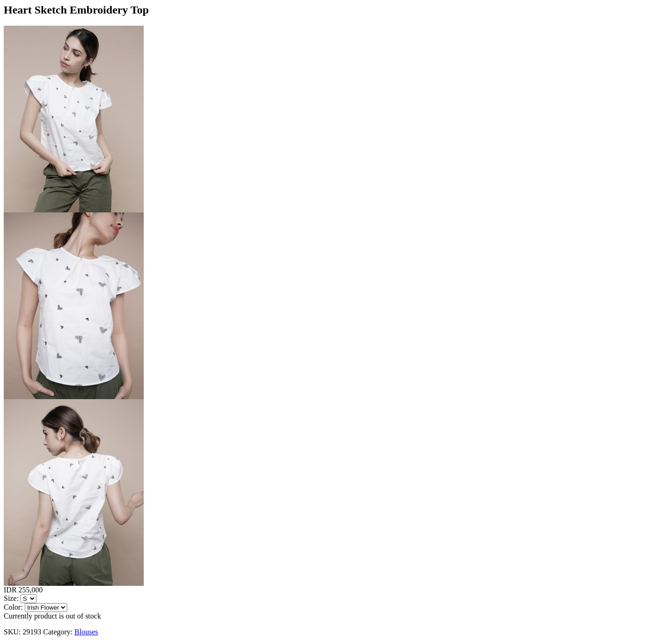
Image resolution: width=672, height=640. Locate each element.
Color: (13, 607)
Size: (11, 598)
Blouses (87, 632)
